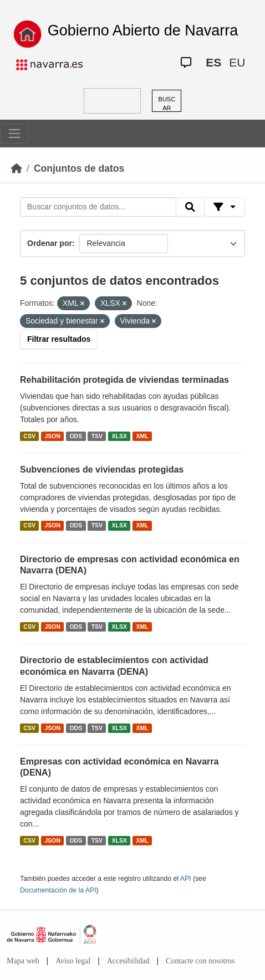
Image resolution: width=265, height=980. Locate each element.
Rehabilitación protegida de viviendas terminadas (124, 380)
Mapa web (23, 961)
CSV (29, 436)
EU (237, 62)
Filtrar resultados (59, 339)
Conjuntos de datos (79, 168)
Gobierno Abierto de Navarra (143, 30)
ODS (76, 436)
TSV (97, 436)
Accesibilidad (128, 961)
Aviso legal (73, 961)
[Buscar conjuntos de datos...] (98, 207)
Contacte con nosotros (200, 961)
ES (213, 62)
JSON (52, 436)
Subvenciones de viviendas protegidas (102, 470)
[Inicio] (17, 168)
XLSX (119, 436)
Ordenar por (50, 243)
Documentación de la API (58, 890)
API (186, 879)
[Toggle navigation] (14, 134)
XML (142, 436)
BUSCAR (167, 104)
